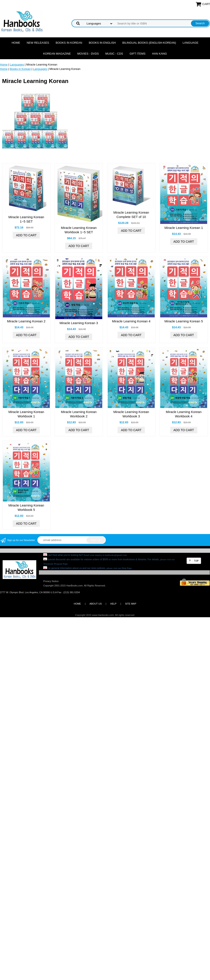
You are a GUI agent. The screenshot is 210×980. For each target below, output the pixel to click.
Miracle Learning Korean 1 (184, 228)
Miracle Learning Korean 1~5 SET (26, 219)
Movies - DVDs (88, 54)
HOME (77, 604)
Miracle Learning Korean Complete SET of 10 (131, 215)
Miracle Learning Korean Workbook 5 (26, 507)
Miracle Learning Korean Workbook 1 (26, 414)
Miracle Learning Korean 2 (26, 321)
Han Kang (160, 54)
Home (16, 43)
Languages (17, 65)
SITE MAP (131, 604)
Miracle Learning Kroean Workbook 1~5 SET (79, 230)
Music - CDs (114, 54)
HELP (113, 604)
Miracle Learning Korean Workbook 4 (184, 414)
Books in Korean (69, 43)
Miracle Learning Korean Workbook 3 (131, 414)
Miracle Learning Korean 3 (79, 323)
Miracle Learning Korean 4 (131, 321)
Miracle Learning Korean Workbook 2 (79, 414)
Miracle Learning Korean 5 (184, 321)
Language (191, 43)
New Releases (38, 43)
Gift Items (138, 54)
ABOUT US (95, 604)
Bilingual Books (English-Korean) (149, 43)
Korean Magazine (57, 54)
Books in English (102, 43)
